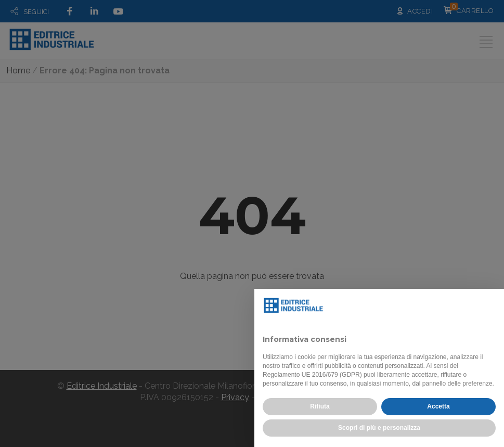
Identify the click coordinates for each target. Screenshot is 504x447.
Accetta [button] (438, 406)
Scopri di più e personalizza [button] (379, 428)
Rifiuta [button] (320, 406)
